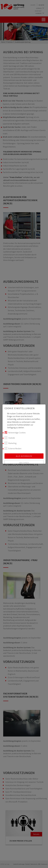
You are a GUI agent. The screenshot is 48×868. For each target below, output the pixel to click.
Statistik (10, 438)
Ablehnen (24, 463)
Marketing (10, 443)
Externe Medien (13, 448)
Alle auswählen (24, 456)
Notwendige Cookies (15, 432)
